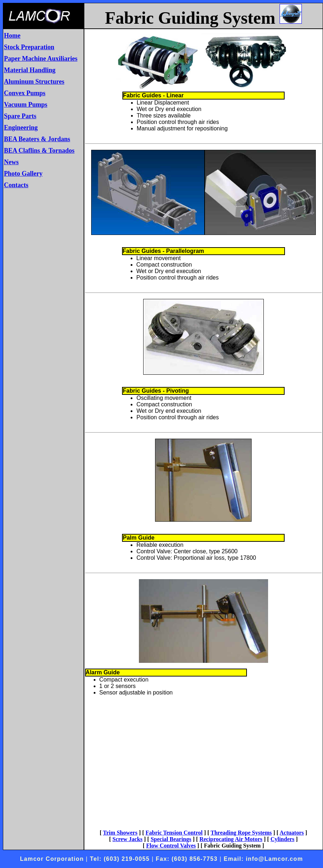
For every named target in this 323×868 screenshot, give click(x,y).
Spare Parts (20, 116)
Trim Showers (120, 833)
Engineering (21, 128)
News (11, 162)
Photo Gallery (23, 174)
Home (12, 36)
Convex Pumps (25, 93)
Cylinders (283, 839)
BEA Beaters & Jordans (37, 139)
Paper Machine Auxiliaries (41, 59)
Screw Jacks (127, 839)
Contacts (16, 185)
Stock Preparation (29, 47)
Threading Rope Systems (241, 833)
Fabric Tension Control (174, 833)
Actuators (292, 833)
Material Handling (30, 70)
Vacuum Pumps (26, 105)
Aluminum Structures (34, 82)
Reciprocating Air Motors (231, 839)
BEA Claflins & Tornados (39, 151)
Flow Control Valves (171, 846)
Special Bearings (171, 839)
